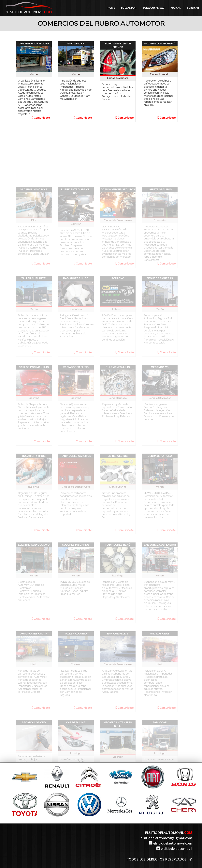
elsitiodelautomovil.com (170, 843)
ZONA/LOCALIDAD (154, 8)
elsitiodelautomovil (174, 849)
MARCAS (176, 8)
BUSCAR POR (129, 8)
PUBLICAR (193, 8)
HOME (111, 8)
